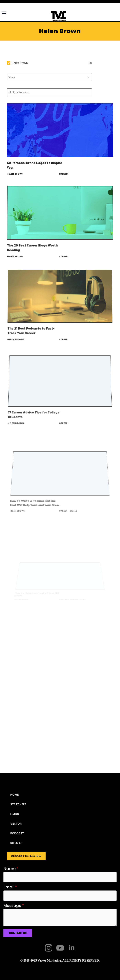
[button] (49, 63)
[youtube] (60, 948)
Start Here (18, 804)
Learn (15, 814)
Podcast (17, 833)
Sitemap (16, 843)
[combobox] (46, 77)
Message (14, 906)
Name (11, 869)
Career (63, 174)
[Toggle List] (89, 77)
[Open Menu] (4, 12)
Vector (16, 824)
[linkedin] (72, 948)
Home (15, 795)
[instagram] (49, 948)
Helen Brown (15, 174)
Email (10, 887)
